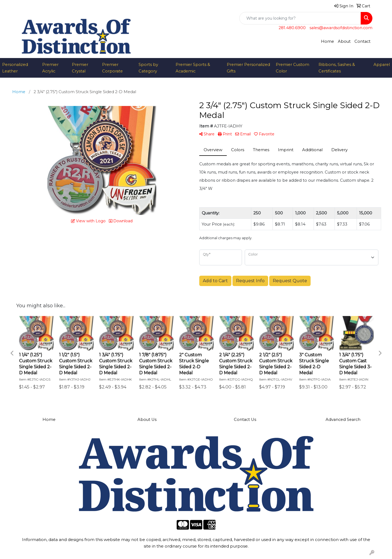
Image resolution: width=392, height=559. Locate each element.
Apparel (382, 65)
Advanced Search (343, 420)
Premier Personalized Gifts (248, 68)
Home (327, 41)
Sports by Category (148, 68)
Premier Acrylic (50, 68)
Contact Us (245, 420)
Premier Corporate (112, 68)
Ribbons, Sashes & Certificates (337, 68)
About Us (147, 420)
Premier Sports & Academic (193, 68)
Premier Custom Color (293, 68)
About (344, 41)
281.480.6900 (292, 28)
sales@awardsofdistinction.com (341, 28)
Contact (362, 41)
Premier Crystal (80, 68)
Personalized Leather (15, 68)
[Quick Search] (300, 18)
